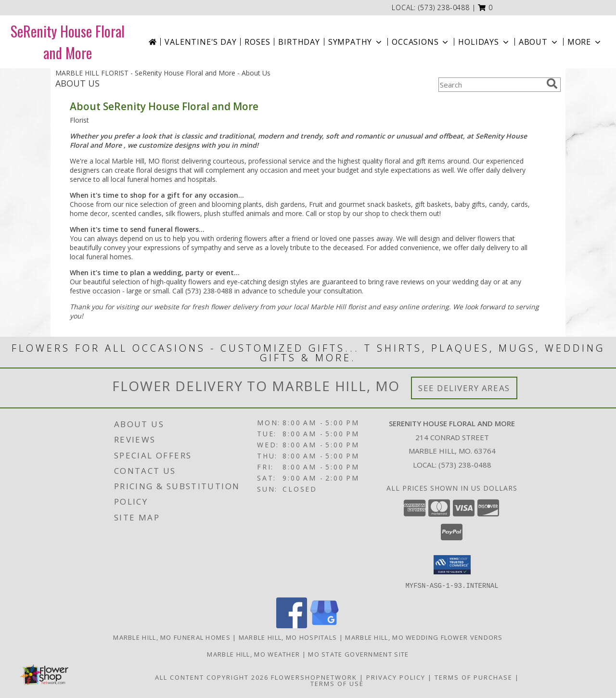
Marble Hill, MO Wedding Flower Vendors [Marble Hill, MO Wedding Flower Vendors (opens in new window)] (424, 637)
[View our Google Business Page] (324, 625)
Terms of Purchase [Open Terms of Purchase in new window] (474, 677)
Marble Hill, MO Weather (253, 654)
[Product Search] (490, 85)
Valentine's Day (200, 42)
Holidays (484, 42)
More (585, 42)
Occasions (421, 42)
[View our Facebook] (292, 625)
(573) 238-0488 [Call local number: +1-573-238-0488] (444, 7)
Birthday (299, 42)
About (539, 42)
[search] (552, 84)
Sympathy (356, 42)
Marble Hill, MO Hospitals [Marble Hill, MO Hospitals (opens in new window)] (288, 637)
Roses (257, 42)
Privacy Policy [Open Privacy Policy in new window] (396, 677)
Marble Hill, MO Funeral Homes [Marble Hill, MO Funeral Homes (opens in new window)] (172, 637)
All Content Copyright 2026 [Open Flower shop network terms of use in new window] (212, 677)
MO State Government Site (358, 654)
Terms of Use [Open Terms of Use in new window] (337, 683)
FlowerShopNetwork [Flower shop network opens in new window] (314, 677)
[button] (485, 7)
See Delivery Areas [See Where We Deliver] (464, 388)
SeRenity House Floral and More (68, 42)
